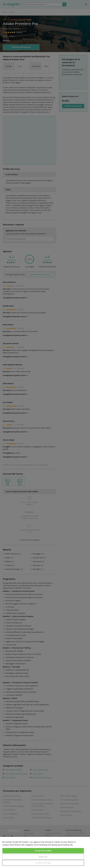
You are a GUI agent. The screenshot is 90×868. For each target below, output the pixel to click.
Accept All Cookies (43, 851)
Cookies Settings (43, 863)
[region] (45, 852)
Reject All (43, 857)
